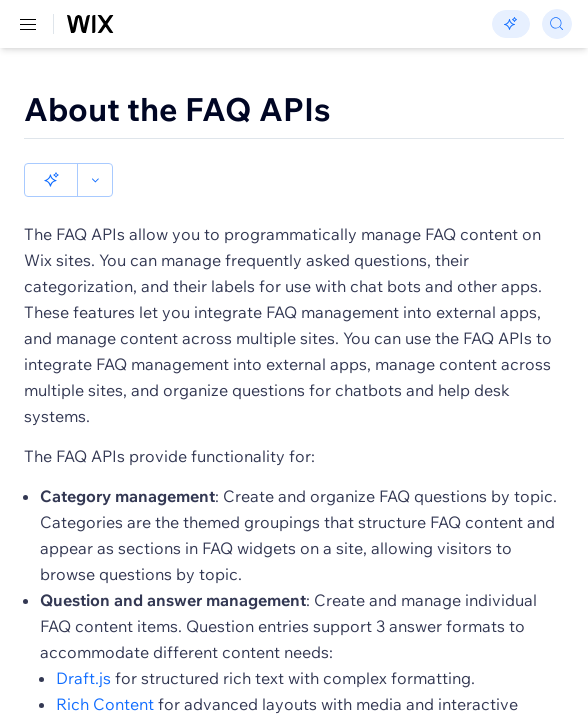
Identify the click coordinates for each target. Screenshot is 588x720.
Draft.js (83, 644)
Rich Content (105, 670)
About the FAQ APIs (177, 109)
